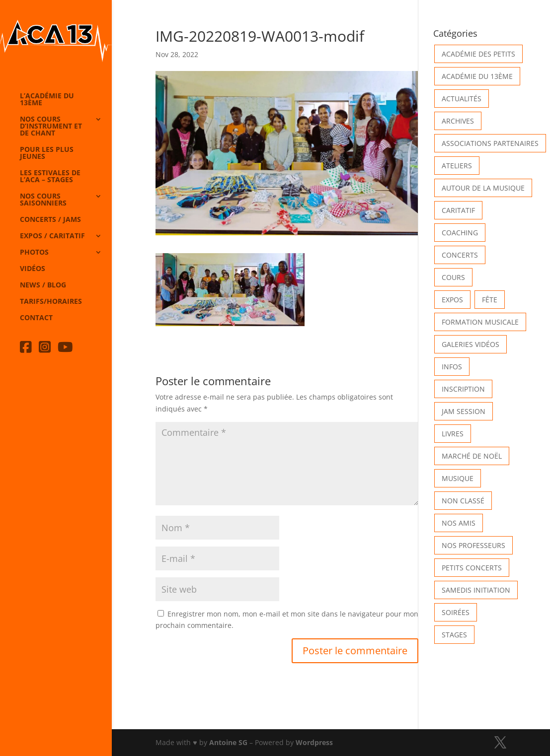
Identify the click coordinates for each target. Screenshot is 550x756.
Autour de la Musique (483, 188)
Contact (36, 318)
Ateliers (457, 166)
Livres (453, 434)
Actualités (462, 99)
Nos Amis (459, 523)
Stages (454, 635)
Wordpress (314, 742)
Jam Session (464, 411)
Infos (452, 367)
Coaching (460, 233)
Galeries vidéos (471, 344)
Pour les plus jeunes (47, 153)
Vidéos (33, 269)
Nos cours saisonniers (43, 200)
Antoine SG (228, 742)
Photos (34, 253)
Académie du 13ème (477, 76)
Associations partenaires (490, 143)
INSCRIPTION (463, 389)
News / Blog (43, 285)
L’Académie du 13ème (47, 100)
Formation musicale (480, 322)
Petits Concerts (472, 568)
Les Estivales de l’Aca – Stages (50, 177)
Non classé (463, 501)
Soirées (456, 612)
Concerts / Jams (50, 220)
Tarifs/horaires (51, 302)
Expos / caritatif (52, 236)
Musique (458, 478)
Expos (452, 300)
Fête (490, 300)
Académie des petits (478, 54)
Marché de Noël (472, 456)
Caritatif (458, 210)
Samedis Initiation (476, 590)
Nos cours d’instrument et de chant (51, 127)
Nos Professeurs (473, 545)
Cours (453, 277)
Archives (458, 121)
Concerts (460, 255)
